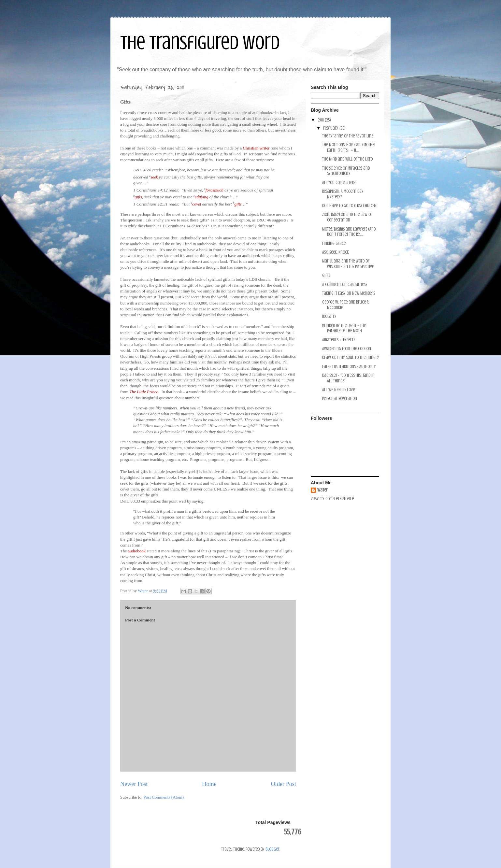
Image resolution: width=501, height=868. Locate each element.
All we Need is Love (338, 390)
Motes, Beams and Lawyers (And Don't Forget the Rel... (349, 232)
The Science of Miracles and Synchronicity (346, 171)
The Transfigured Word (200, 43)
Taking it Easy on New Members (349, 293)
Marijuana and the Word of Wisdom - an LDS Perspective (348, 264)
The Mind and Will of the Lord (347, 159)
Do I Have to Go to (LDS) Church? (349, 206)
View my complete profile (332, 499)
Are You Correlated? (339, 183)
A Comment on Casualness (345, 285)
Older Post (284, 784)
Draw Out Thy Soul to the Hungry (351, 357)
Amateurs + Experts (339, 340)
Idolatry (329, 316)
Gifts (326, 275)
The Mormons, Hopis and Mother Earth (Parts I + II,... (349, 148)
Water (322, 490)
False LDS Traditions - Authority (349, 367)
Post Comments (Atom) (164, 797)
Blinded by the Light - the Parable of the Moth (344, 328)
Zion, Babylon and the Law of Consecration (347, 217)
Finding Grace (334, 243)
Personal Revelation (340, 398)
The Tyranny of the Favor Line (348, 136)
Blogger (272, 849)
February (331, 128)
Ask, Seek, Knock (336, 252)
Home (209, 784)
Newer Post (134, 784)
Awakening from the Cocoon (347, 349)
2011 (321, 120)
